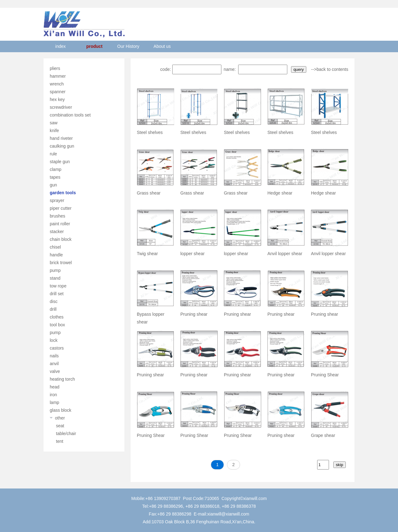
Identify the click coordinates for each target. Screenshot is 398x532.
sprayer (57, 200)
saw (54, 123)
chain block (61, 239)
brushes (58, 216)
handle (56, 255)
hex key (57, 99)
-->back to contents (330, 69)
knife (54, 131)
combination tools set (70, 115)
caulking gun (62, 146)
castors (57, 348)
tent (60, 441)
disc (54, 301)
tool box (57, 325)
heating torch (62, 379)
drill (53, 309)
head (55, 387)
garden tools (63, 193)
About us (162, 46)
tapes (55, 177)
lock (54, 340)
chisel (55, 247)
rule (53, 154)
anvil (54, 364)
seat (60, 426)
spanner (58, 92)
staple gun (60, 162)
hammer (58, 76)
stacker (57, 232)
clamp (56, 169)
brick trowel (61, 263)
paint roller (60, 224)
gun (53, 185)
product (94, 46)
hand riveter (61, 138)
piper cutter (61, 208)
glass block (60, 410)
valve (55, 371)
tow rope (58, 286)
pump (55, 270)
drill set (57, 294)
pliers (55, 68)
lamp (54, 402)
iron (53, 395)
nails (54, 356)
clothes (57, 317)
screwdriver (61, 107)
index (60, 46)
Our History (128, 46)
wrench (57, 84)
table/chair (66, 433)
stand (55, 278)
